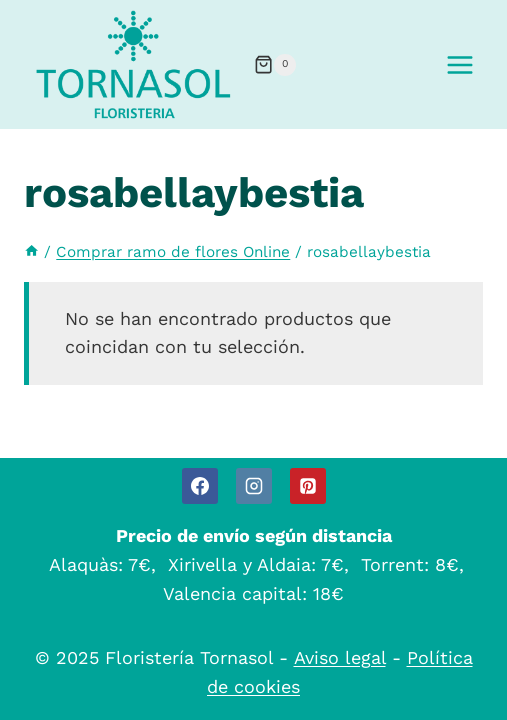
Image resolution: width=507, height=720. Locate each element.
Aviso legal (340, 657)
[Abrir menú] (459, 64)
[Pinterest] (308, 486)
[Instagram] (254, 486)
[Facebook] (200, 486)
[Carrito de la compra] (275, 65)
